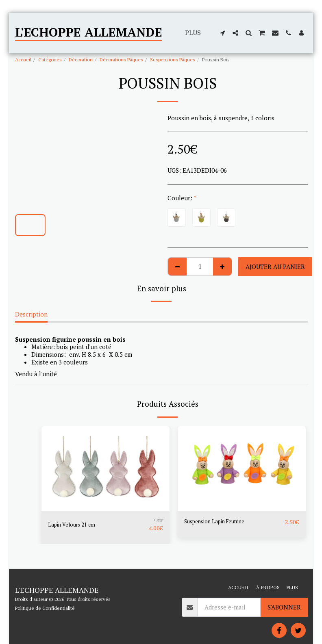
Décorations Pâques (121, 60)
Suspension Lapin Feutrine (222, 522)
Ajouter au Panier (275, 267)
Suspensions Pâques (173, 60)
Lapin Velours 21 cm (76, 525)
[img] (106, 468)
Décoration (81, 60)
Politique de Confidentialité (45, 608)
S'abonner (284, 607)
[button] (222, 33)
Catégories (50, 60)
